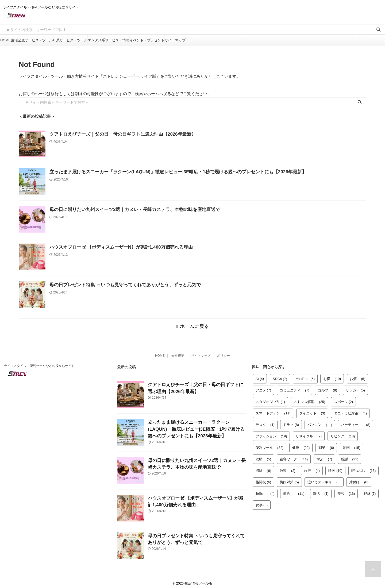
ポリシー (224, 353)
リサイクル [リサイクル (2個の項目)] (309, 434)
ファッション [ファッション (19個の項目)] (271, 434)
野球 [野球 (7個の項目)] (370, 491)
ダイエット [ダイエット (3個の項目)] (312, 411)
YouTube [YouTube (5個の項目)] (305, 376)
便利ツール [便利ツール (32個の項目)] (270, 445)
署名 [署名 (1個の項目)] (321, 491)
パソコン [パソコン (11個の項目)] (320, 422)
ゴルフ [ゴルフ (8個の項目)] (328, 388)
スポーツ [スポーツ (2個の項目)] (344, 399)
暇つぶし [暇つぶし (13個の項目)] (364, 468)
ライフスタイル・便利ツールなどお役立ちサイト (39, 363)
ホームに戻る (192, 325)
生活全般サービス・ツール (32, 40)
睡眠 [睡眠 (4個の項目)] (265, 491)
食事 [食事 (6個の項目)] (262, 503)
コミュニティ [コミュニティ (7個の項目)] (294, 388)
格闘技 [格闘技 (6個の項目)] (263, 480)
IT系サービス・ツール (70, 40)
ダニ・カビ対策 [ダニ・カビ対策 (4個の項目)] (351, 411)
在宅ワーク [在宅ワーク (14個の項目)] (294, 457)
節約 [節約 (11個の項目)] (294, 491)
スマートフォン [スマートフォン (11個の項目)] (273, 411)
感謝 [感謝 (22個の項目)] (350, 457)
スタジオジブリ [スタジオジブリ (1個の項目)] (270, 399)
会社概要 (178, 353)
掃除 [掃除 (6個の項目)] (263, 468)
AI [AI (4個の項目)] (260, 376)
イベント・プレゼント (147, 40)
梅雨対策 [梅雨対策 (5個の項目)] (289, 480)
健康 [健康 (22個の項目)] (301, 445)
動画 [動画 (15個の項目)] (352, 445)
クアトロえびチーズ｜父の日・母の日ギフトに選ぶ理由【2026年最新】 (114, 134)
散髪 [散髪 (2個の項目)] (288, 468)
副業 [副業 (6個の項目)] (326, 445)
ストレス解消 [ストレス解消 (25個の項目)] (309, 399)
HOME (5, 40)
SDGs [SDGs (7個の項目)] (280, 376)
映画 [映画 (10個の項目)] (335, 468)
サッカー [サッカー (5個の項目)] (355, 388)
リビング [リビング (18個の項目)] (343, 434)
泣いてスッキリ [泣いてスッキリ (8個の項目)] (324, 480)
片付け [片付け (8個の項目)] (359, 480)
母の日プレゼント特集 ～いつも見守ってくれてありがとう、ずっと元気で (116, 285)
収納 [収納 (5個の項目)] (263, 457)
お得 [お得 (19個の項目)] (332, 376)
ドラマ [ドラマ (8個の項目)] (291, 422)
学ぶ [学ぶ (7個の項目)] (324, 457)
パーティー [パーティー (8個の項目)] (356, 422)
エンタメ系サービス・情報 (109, 40)
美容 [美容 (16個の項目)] (346, 491)
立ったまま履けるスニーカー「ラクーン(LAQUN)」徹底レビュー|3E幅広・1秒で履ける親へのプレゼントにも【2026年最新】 (163, 172)
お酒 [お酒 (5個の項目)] (358, 376)
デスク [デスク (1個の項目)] (265, 422)
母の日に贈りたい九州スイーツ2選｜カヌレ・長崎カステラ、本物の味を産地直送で (125, 209)
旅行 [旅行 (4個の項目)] (312, 468)
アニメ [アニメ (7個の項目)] (263, 388)
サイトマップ (175, 40)
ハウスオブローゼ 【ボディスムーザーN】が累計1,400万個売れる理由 (113, 247)
